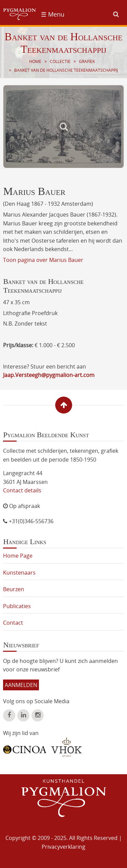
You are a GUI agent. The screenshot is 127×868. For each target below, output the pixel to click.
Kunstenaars (19, 573)
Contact (13, 623)
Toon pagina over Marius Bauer (43, 260)
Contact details (22, 490)
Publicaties (17, 606)
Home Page (18, 556)
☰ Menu (53, 14)
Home (35, 61)
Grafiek (87, 61)
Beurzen (14, 589)
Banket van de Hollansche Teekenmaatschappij (66, 70)
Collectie (60, 61)
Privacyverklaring (63, 847)
